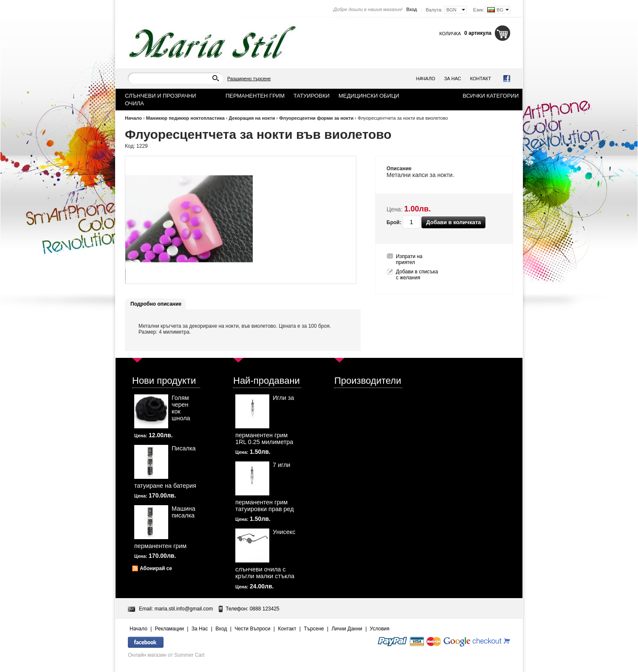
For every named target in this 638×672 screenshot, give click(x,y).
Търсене (314, 629)
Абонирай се (156, 568)
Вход (411, 9)
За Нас (453, 79)
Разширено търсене (249, 79)
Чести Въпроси (252, 629)
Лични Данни (347, 629)
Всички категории (491, 96)
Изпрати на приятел (409, 259)
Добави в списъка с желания (417, 275)
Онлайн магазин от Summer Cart (166, 655)
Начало (426, 79)
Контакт (480, 79)
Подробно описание (156, 304)
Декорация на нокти (252, 118)
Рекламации (169, 629)
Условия (380, 629)
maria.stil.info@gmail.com (184, 609)
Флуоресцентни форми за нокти (316, 118)
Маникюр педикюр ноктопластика (185, 118)
